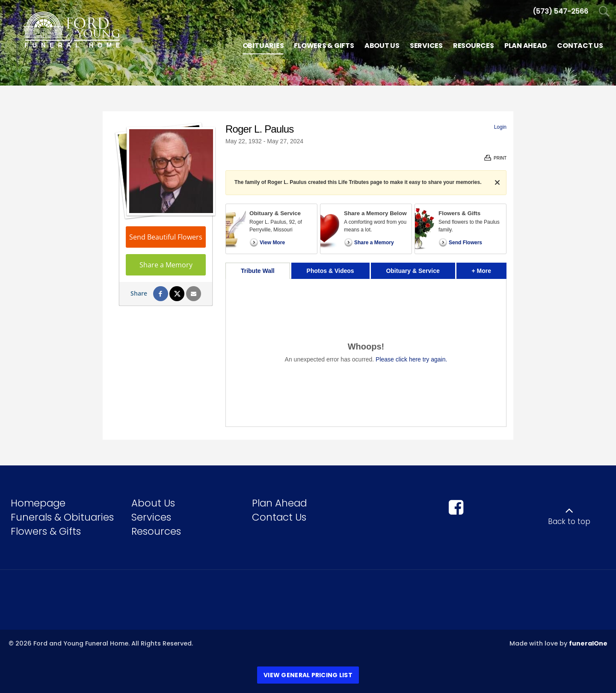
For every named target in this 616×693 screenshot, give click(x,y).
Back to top (569, 521)
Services (151, 517)
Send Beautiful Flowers (166, 237)
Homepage (38, 503)
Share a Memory (166, 265)
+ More (489, 268)
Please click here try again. (411, 359)
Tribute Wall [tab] (258, 271)
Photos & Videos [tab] (330, 271)
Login (500, 127)
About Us (153, 503)
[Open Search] (604, 12)
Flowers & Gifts (46, 531)
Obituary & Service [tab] (413, 271)
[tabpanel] (366, 353)
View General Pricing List (308, 675)
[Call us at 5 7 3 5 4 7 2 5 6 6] (560, 11)
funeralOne (588, 643)
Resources (156, 531)
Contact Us (279, 517)
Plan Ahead (279, 503)
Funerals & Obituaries (62, 517)
